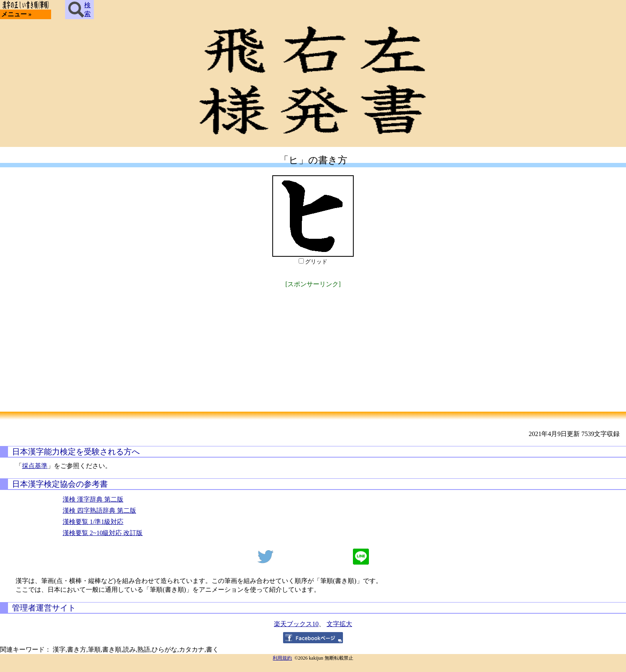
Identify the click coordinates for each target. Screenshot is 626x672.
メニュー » (16, 14)
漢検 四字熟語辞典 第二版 (99, 510)
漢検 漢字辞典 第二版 (93, 499)
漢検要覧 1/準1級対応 (93, 522)
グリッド (316, 262)
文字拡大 (339, 624)
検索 (79, 10)
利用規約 (282, 658)
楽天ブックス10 (296, 624)
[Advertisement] (313, 346)
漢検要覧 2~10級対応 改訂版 (103, 533)
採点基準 (35, 466)
